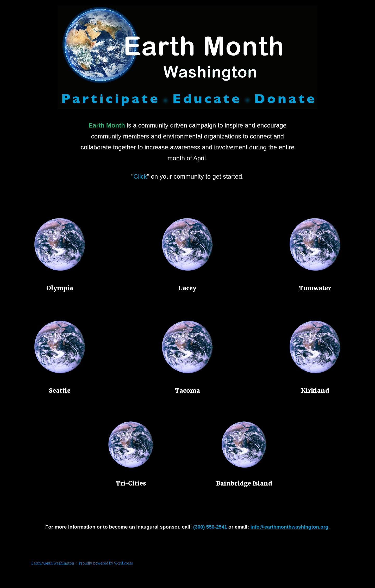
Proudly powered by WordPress (106, 563)
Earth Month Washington (53, 563)
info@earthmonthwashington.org (289, 527)
